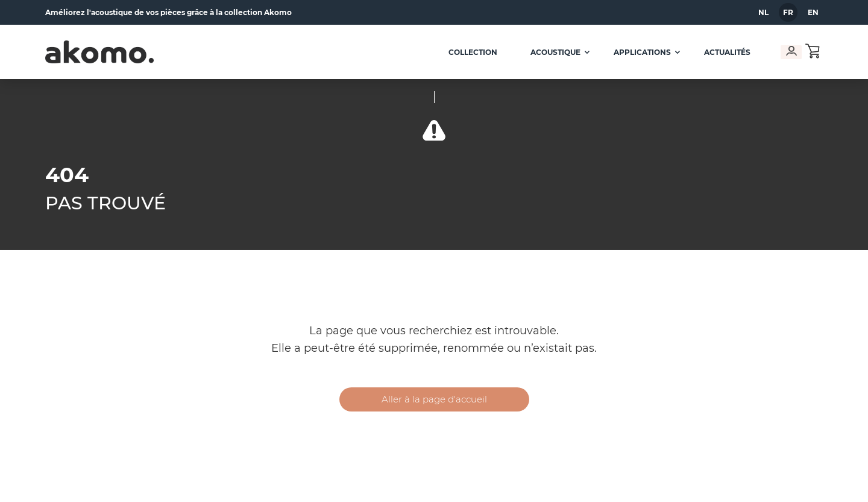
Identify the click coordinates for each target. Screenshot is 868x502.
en (813, 12)
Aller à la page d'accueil (434, 399)
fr (788, 12)
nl (763, 12)
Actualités (723, 52)
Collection (469, 52)
